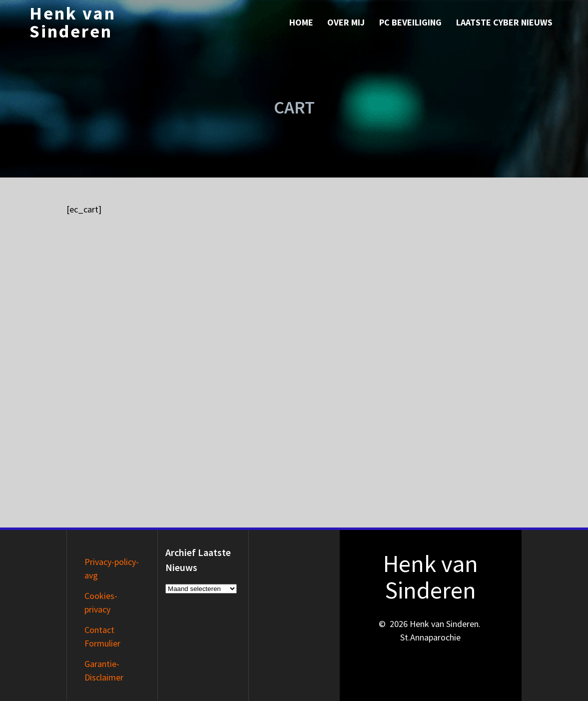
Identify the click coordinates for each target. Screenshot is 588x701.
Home (301, 22)
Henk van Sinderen (73, 22)
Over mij (346, 22)
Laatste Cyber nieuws (504, 22)
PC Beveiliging (410, 22)
